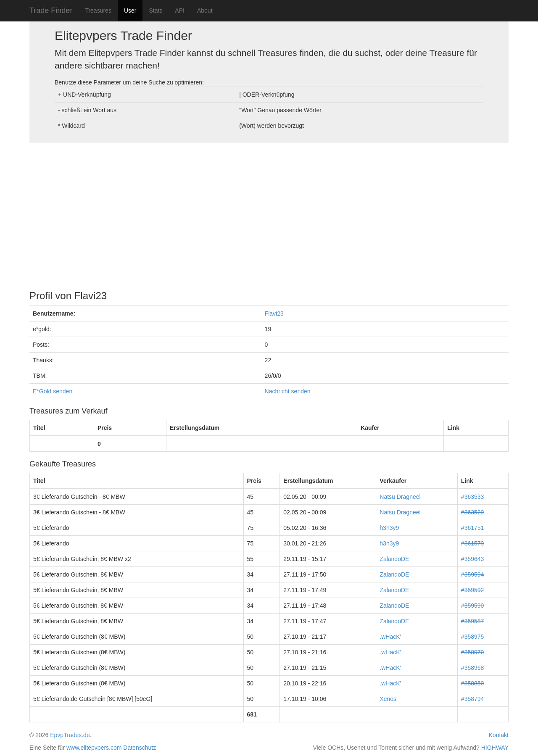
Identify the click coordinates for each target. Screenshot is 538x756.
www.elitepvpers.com (94, 748)
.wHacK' (390, 637)
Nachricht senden (288, 391)
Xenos (388, 699)
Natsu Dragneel (400, 497)
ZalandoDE (394, 559)
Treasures (98, 11)
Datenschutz (140, 748)
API (180, 11)
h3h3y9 (389, 528)
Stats (156, 11)
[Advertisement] (269, 215)
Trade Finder (51, 11)
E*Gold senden (53, 391)
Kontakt (499, 735)
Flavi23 (274, 313)
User (130, 11)
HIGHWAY (495, 748)
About (205, 11)
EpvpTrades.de (70, 735)
